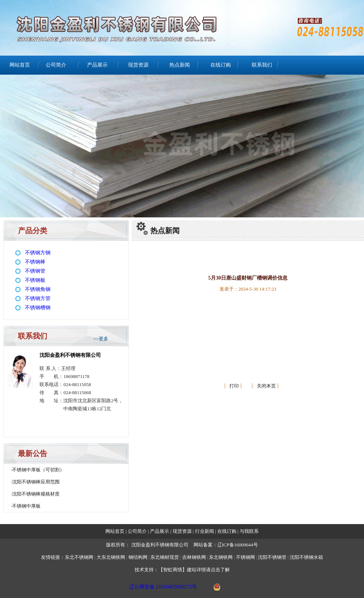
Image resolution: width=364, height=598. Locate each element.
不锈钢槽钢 (38, 308)
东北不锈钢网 (79, 557)
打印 (234, 386)
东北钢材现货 (165, 557)
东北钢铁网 (221, 557)
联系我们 (262, 65)
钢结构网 (138, 557)
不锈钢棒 (35, 262)
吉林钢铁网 (194, 557)
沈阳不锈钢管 (272, 557)
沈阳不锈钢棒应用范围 (36, 482)
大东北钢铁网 (111, 557)
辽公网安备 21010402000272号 (163, 587)
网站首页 (20, 65)
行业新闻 (205, 531)
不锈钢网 (246, 557)
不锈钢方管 (38, 298)
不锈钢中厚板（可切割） (38, 470)
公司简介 (56, 65)
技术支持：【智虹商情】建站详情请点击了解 (182, 570)
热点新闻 (180, 65)
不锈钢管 (35, 271)
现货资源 (138, 65)
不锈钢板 (35, 280)
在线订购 (221, 65)
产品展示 (97, 65)
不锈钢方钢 (38, 253)
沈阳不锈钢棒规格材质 (36, 494)
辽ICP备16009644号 (238, 545)
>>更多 (101, 339)
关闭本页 (266, 386)
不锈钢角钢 (38, 289)
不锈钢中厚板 (26, 506)
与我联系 (249, 531)
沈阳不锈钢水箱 (306, 557)
